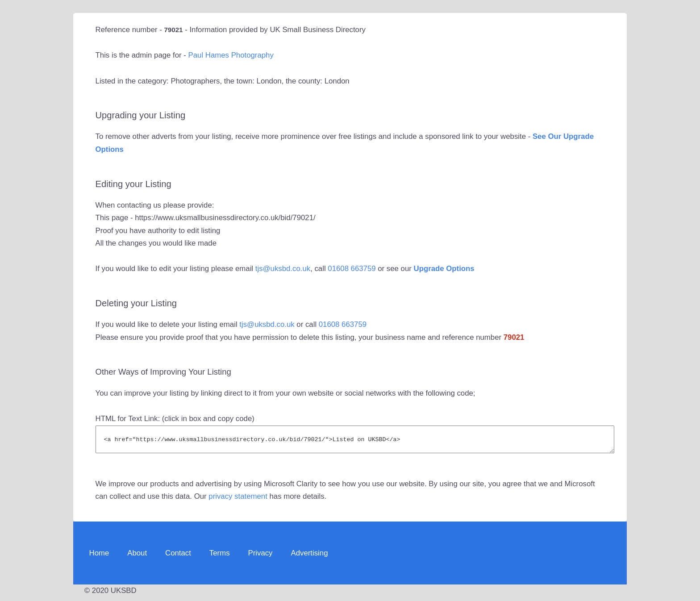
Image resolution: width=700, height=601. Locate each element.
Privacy (260, 557)
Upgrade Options (444, 269)
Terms (220, 557)
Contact (178, 557)
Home (99, 557)
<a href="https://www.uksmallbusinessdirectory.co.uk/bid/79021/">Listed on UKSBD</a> (355, 441)
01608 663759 (352, 269)
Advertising (309, 557)
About (137, 557)
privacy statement (238, 500)
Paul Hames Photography (231, 55)
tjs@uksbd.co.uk (283, 269)
